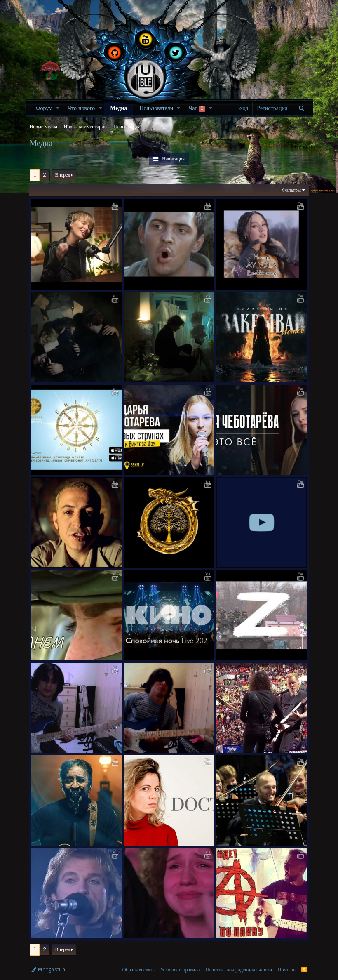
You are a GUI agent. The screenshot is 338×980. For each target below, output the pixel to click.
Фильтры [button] (290, 190)
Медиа (119, 108)
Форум (44, 108)
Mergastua (48, 964)
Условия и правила (180, 964)
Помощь (287, 964)
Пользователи (156, 108)
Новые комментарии (85, 126)
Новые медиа (43, 126)
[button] (58, 108)
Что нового (81, 108)
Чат (197, 108)
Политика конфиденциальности (239, 964)
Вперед (63, 175)
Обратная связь (138, 964)
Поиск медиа (127, 126)
